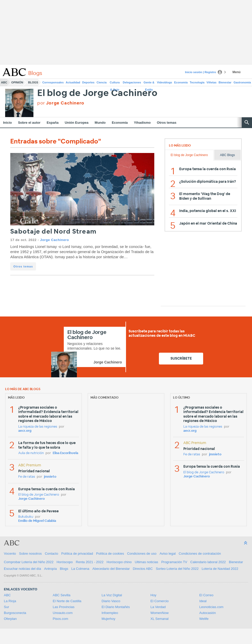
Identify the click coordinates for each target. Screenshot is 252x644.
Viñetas (211, 82)
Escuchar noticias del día (22, 569)
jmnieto (50, 477)
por (61, 103)
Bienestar (225, 82)
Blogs (33, 82)
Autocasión (208, 613)
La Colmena (80, 569)
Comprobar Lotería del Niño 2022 (29, 562)
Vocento (10, 554)
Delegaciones (132, 82)
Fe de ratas (27, 477)
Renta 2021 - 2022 (90, 562)
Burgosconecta (15, 613)
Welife (204, 619)
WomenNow (160, 613)
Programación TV (174, 562)
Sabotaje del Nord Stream (53, 232)
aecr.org (25, 431)
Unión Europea (77, 123)
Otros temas (167, 123)
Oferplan (10, 619)
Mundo (100, 123)
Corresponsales (53, 82)
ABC (4, 82)
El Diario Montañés (116, 607)
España (52, 123)
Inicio (7, 123)
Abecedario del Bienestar (111, 569)
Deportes (88, 82)
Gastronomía (242, 82)
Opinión (17, 82)
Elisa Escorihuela (65, 453)
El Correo (206, 595)
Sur (6, 607)
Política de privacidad (77, 554)
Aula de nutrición (31, 453)
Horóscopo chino (119, 562)
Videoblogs (164, 82)
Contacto (51, 554)
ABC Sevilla (62, 595)
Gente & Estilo (149, 83)
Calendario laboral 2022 (208, 562)
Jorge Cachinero (55, 240)
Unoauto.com (63, 613)
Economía (181, 82)
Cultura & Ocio (115, 83)
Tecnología (197, 82)
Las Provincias (64, 607)
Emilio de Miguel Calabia (37, 521)
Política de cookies (110, 554)
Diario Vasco (111, 601)
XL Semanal (159, 619)
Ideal (203, 601)
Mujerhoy (108, 619)
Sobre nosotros (30, 554)
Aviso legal (168, 554)
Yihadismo (142, 123)
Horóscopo (65, 562)
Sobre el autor (29, 123)
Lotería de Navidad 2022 (220, 569)
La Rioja (10, 601)
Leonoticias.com (211, 607)
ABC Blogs (227, 155)
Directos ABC (143, 569)
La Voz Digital (112, 595)
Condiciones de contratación (200, 554)
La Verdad (158, 607)
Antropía (51, 569)
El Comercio (160, 601)
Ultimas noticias (146, 562)
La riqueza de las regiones (38, 427)
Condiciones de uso (142, 554)
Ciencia (102, 82)
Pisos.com (60, 619)
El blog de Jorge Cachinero (97, 93)
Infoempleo (110, 613)
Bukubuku (26, 517)
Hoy (153, 595)
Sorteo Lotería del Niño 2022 (177, 569)
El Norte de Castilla (67, 601)
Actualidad (73, 82)
